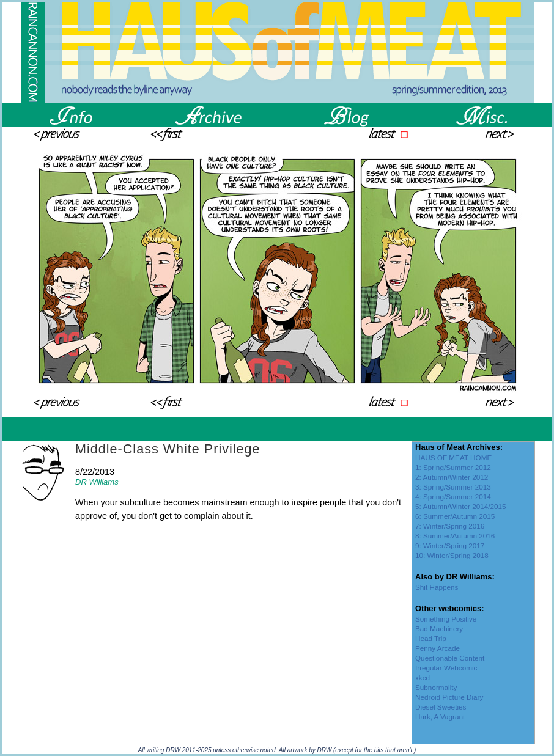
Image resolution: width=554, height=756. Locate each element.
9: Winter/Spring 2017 (450, 545)
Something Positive (446, 619)
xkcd (423, 677)
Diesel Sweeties (441, 707)
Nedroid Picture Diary (449, 697)
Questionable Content (450, 658)
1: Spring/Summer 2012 (453, 467)
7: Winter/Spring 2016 (450, 526)
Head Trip (431, 638)
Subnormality (436, 687)
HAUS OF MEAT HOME (453, 457)
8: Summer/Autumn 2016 (455, 536)
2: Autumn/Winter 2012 (452, 477)
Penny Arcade (438, 648)
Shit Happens (437, 587)
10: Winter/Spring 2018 (452, 555)
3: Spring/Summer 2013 (453, 487)
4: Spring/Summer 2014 (453, 497)
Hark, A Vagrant (440, 717)
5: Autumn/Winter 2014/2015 (461, 506)
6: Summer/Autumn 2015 (455, 516)
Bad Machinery (439, 629)
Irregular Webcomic (446, 668)
